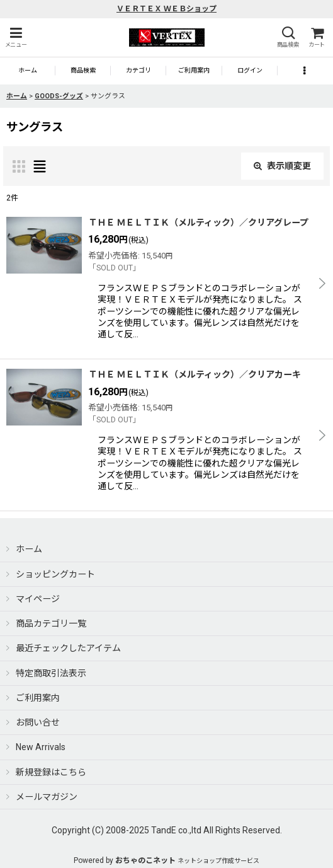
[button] (16, 38)
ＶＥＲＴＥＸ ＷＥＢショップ (166, 9)
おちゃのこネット (145, 860)
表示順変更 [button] (282, 166)
